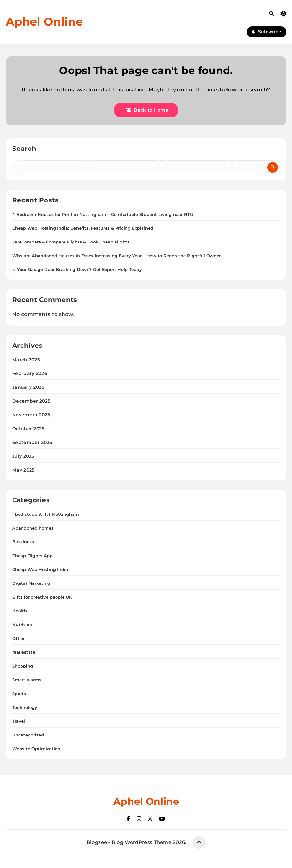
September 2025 (32, 442)
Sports (19, 694)
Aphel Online (44, 22)
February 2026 (30, 373)
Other (18, 638)
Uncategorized (28, 735)
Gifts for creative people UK (42, 597)
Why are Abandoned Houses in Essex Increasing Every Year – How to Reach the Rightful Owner (116, 256)
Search (24, 149)
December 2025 (31, 401)
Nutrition (22, 625)
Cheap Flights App (32, 556)
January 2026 (28, 387)
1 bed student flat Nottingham (46, 514)
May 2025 (23, 470)
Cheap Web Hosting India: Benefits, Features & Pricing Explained (83, 228)
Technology (25, 707)
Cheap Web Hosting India (40, 569)
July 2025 (23, 456)
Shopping (23, 666)
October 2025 (28, 429)
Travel (19, 721)
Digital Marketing (31, 583)
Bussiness (23, 542)
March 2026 (26, 360)
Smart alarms (27, 680)
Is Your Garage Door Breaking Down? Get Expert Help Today (77, 269)
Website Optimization (36, 749)
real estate (24, 652)
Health (20, 611)
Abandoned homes (33, 528)
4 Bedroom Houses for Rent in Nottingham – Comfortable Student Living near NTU (103, 214)
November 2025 (31, 415)
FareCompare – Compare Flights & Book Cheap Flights (71, 242)
